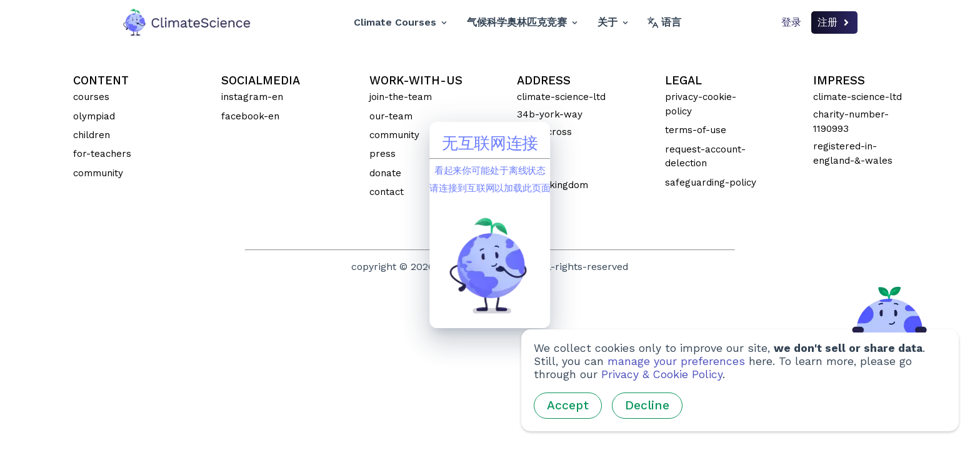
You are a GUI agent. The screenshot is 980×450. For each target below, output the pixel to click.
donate (385, 173)
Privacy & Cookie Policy (662, 374)
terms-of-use (696, 130)
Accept (568, 405)
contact (387, 192)
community (98, 173)
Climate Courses (400, 22)
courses (91, 97)
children (92, 135)
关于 (613, 22)
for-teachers (102, 154)
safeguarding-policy (711, 182)
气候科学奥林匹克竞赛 (522, 22)
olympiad (94, 116)
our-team (391, 116)
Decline (647, 405)
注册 (834, 22)
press (382, 154)
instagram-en (252, 97)
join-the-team (401, 97)
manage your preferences (676, 361)
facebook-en (250, 116)
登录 (791, 22)
